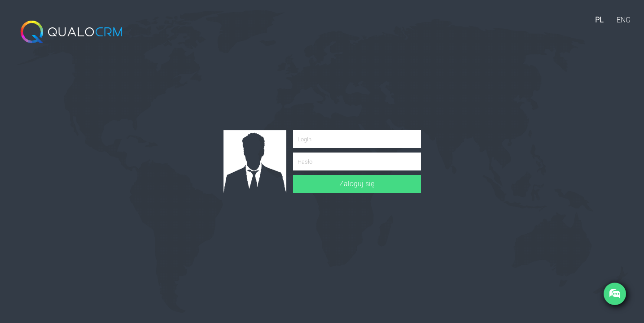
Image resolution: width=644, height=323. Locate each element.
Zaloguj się (357, 184)
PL (599, 20)
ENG (624, 20)
